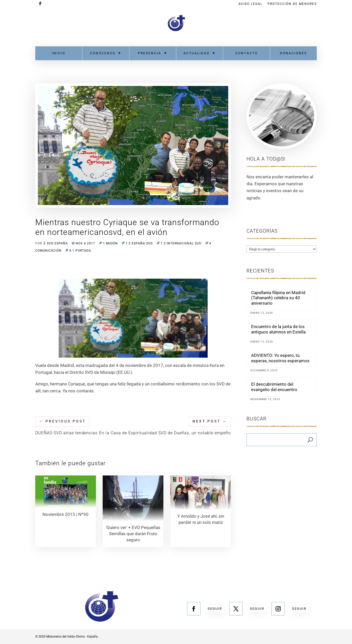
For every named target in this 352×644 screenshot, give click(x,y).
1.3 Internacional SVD (181, 243)
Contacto (247, 53)
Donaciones (293, 53)
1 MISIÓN (110, 243)
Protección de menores (292, 4)
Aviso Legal (250, 4)
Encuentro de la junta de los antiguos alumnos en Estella (278, 329)
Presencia (150, 53)
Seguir (215, 609)
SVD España (57, 243)
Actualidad (197, 53)
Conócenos (103, 53)
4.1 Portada (80, 251)
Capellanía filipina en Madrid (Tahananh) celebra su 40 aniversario (278, 298)
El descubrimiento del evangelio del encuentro (274, 387)
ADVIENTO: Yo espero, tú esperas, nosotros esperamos (280, 358)
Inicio (59, 53)
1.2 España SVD (139, 243)
